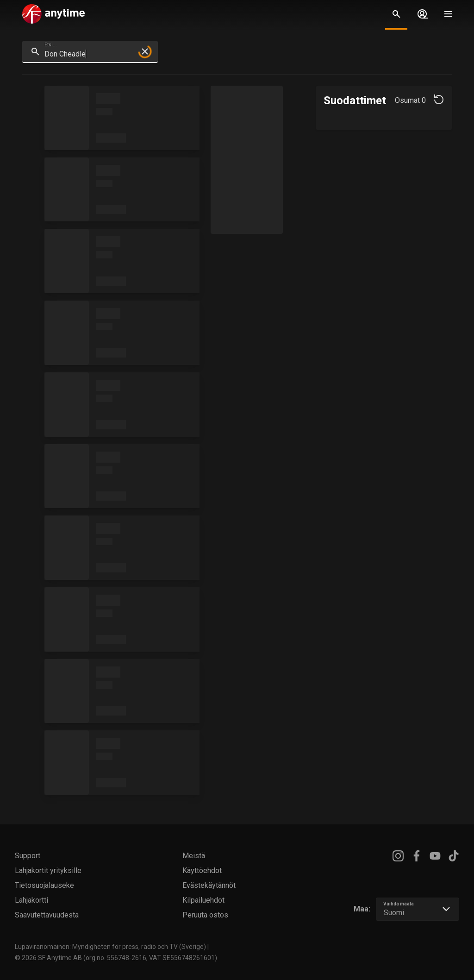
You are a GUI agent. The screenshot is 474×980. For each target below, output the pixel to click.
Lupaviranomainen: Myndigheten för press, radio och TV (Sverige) (110, 947)
